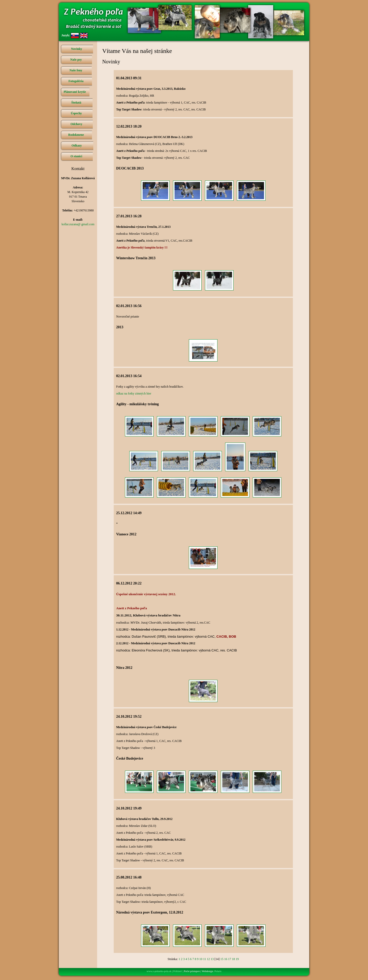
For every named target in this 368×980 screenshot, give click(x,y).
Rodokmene (76, 135)
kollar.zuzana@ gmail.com (78, 224)
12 (208, 959)
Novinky (77, 49)
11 (205, 959)
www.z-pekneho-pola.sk (159, 971)
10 (201, 959)
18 (233, 959)
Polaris (218, 971)
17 (229, 959)
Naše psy (76, 60)
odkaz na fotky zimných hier (134, 393)
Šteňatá (76, 103)
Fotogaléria (76, 81)
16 (226, 959)
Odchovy (76, 124)
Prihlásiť (178, 971)
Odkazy (77, 145)
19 (237, 959)
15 (222, 959)
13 (212, 959)
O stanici (76, 156)
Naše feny (76, 70)
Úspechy (76, 113)
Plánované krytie (75, 92)
